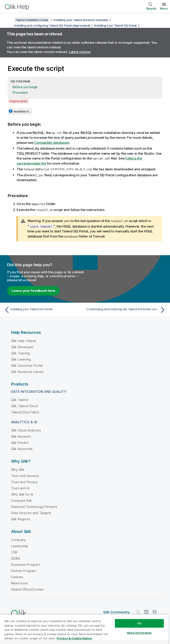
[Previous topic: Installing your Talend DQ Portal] (43, 310)
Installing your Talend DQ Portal (116, 25)
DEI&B (15, 558)
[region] (84, 629)
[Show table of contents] (9, 20)
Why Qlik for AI (22, 494)
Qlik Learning (21, 359)
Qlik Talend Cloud (24, 406)
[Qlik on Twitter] (138, 612)
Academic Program (26, 564)
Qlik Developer (22, 347)
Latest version (80, 52)
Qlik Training (20, 353)
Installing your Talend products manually (81, 20)
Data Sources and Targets (31, 513)
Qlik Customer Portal (27, 365)
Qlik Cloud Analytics (26, 430)
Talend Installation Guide (32, 20)
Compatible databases (52, 143)
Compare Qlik (21, 500)
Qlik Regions (21, 519)
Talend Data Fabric (25, 412)
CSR (14, 552)
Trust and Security (25, 476)
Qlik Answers (21, 436)
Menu (164, 8)
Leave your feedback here (33, 290)
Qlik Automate (22, 449)
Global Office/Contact (27, 589)
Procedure (20, 92)
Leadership (20, 546)
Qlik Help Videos (24, 341)
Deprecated (18, 101)
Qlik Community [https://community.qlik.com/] (116, 612)
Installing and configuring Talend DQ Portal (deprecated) (52, 25)
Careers (17, 577)
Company (18, 540)
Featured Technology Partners (34, 506)
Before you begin (25, 87)
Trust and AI (20, 488)
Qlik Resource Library (27, 371)
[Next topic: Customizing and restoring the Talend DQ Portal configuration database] (127, 310)
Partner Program (24, 571)
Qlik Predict (20, 442)
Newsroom (19, 583)
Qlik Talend (20, 400)
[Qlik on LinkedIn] (146, 612)
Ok (139, 623)
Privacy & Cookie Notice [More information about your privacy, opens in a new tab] (74, 638)
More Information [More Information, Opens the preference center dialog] (139, 633)
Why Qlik (18, 469)
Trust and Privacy (24, 482)
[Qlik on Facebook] (155, 612)
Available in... (22, 111)
